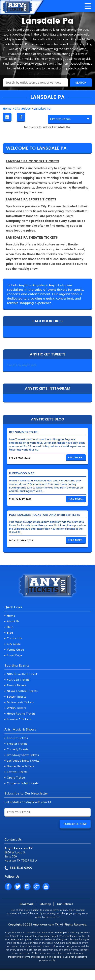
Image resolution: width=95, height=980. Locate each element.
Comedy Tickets (18, 749)
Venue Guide (15, 649)
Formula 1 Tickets (19, 719)
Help (10, 627)
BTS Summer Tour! (23, 432)
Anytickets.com (44, 924)
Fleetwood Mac (22, 473)
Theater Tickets (17, 743)
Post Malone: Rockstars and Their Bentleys (45, 515)
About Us (13, 621)
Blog (10, 632)
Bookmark (27, 904)
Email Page (15, 655)
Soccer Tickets (16, 696)
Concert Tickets (17, 738)
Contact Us (14, 638)
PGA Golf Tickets (18, 679)
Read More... (76, 458)
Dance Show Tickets (20, 766)
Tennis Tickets (17, 685)
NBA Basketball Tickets (23, 674)
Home (11, 615)
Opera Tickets (16, 777)
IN (27, 887)
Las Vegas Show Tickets (23, 760)
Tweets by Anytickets (22, 365)
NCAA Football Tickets (22, 691)
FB (8, 887)
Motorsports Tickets (20, 702)
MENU (88, 6)
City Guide (14, 644)
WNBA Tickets (16, 708)
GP (36, 887)
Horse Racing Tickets (21, 713)
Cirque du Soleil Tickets (23, 783)
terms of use (60, 910)
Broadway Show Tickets (23, 755)
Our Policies (65, 904)
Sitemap (45, 904)
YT (46, 887)
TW (18, 887)
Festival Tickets (17, 772)
